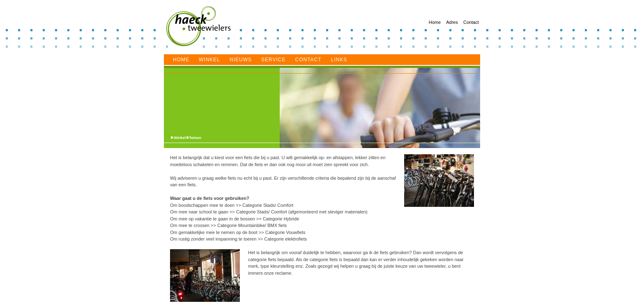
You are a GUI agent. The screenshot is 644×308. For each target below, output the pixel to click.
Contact (471, 22)
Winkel (209, 60)
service (273, 60)
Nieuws (241, 60)
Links (339, 60)
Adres (452, 22)
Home (435, 22)
